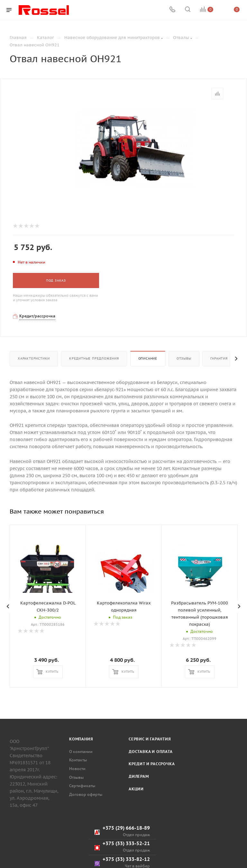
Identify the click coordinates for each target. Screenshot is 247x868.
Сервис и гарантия (150, 861)
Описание (148, 358)
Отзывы (184, 358)
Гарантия (219, 358)
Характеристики (34, 358)
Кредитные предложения (94, 358)
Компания (81, 861)
